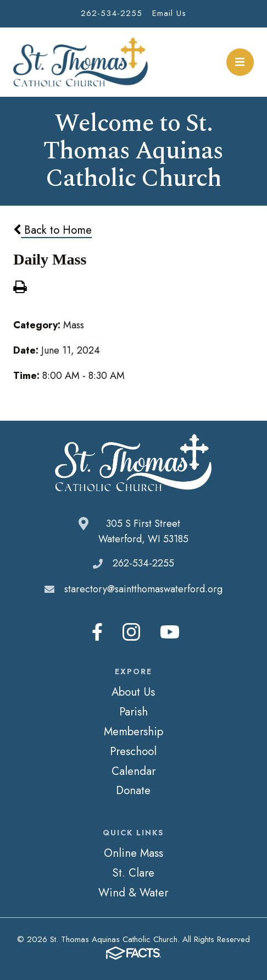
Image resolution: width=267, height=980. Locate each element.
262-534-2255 (112, 13)
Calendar (133, 771)
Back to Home (52, 230)
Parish (133, 712)
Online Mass (133, 853)
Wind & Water (133, 893)
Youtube (170, 632)
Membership (133, 731)
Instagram (131, 632)
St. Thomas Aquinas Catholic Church (80, 62)
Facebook (97, 632)
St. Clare (133, 873)
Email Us (169, 13)
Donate (133, 790)
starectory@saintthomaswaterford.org (143, 589)
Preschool (133, 751)
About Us (133, 692)
